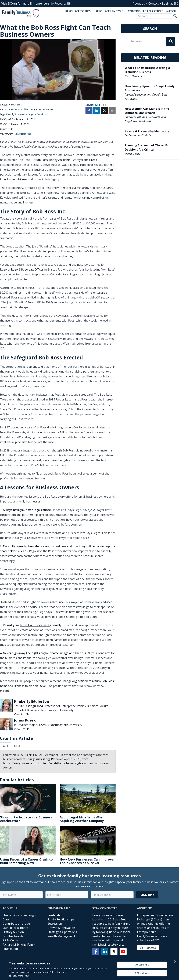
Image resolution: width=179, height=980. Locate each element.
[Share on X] (104, 111)
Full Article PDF (22, 134)
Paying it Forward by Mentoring (147, 131)
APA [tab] (6, 746)
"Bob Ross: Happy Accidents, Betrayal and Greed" (66, 160)
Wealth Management (61, 936)
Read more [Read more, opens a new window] (63, 972)
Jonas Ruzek (46, 109)
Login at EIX (170, 3)
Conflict (41, 114)
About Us (139, 3)
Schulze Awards (13, 936)
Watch (171, 11)
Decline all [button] (142, 973)
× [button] (175, 962)
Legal (31, 114)
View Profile (22, 714)
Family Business (16, 114)
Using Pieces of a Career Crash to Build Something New (26, 861)
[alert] (89, 969)
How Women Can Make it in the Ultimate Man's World (147, 111)
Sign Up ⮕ (147, 895)
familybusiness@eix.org (108, 945)
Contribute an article (16, 924)
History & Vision (13, 932)
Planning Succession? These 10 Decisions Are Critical (146, 147)
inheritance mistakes (14, 179)
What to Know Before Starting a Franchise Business (147, 70)
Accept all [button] (142, 965)
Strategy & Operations (62, 932)
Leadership (55, 915)
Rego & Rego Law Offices (27, 269)
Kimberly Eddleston (21, 109)
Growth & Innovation (61, 928)
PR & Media (10, 940)
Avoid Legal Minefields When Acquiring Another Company (82, 819)
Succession (55, 924)
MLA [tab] (17, 746)
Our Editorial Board (15, 928)
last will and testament (35, 625)
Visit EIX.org (148, 948)
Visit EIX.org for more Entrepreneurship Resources (35, 3)
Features (16, 105)
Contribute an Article (145, 11)
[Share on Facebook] (89, 111)
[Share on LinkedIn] (97, 111)
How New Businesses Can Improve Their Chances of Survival (87, 861)
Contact (153, 3)
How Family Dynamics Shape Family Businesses (150, 88)
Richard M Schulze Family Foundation (19, 947)
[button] (61, 976)
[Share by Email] (112, 111)
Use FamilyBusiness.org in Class (20, 917)
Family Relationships (61, 919)
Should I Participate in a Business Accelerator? (26, 819)
